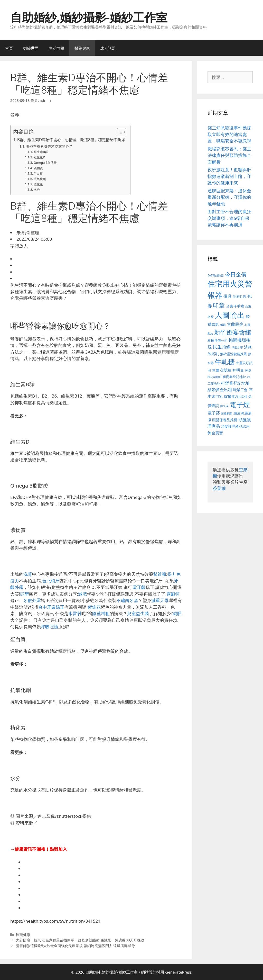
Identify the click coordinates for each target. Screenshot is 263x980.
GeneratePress (178, 972)
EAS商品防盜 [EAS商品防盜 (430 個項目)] (216, 275)
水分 (37, 190)
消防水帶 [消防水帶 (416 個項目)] (237, 347)
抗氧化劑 (40, 179)
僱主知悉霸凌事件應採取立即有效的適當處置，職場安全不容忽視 (229, 134)
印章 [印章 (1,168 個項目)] (219, 305)
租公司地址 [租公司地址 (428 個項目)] (215, 377)
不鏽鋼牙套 (127, 600)
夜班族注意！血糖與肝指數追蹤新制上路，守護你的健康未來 (229, 176)
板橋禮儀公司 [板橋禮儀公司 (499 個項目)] (218, 340)
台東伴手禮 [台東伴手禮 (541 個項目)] (235, 306)
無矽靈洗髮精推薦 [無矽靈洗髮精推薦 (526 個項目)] (233, 354)
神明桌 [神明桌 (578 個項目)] (238, 370)
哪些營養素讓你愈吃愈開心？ (49, 146)
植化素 (38, 184)
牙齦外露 (32, 600)
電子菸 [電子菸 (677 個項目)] (214, 413)
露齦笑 (173, 594)
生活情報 (57, 48)
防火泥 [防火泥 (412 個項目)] (224, 406)
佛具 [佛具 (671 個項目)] (228, 296)
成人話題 (108, 48)
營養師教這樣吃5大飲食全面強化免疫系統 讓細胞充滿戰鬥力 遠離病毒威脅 (76, 946)
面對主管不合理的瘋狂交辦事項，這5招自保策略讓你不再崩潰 (229, 218)
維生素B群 (41, 152)
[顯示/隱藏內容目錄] (119, 132)
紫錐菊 (160, 574)
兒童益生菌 (138, 613)
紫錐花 (94, 607)
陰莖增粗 (101, 613)
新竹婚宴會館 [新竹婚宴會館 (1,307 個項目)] (233, 332)
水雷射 (75, 613)
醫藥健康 (82, 48)
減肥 (82, 594)
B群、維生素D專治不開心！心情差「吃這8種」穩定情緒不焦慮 (71, 140)
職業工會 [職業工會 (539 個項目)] (240, 390)
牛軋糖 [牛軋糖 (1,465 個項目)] (225, 362)
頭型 (25, 594)
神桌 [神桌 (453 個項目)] (248, 370)
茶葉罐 (219, 488)
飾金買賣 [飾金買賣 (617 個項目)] (215, 433)
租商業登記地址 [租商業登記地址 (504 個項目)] (234, 377)
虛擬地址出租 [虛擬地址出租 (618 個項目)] (236, 396)
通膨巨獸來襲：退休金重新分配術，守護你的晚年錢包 (229, 197)
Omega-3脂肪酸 (45, 163)
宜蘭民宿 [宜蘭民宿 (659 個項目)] (235, 324)
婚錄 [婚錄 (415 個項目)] (223, 325)
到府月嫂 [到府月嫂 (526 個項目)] (240, 296)
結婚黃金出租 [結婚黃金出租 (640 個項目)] (220, 390)
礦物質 (38, 168)
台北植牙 (51, 581)
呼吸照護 (50, 627)
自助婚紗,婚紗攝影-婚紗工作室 (89, 17)
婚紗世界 (31, 48)
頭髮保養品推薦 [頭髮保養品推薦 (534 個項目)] (225, 420)
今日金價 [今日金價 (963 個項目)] (236, 274)
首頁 (9, 48)
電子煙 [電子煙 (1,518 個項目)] (240, 404)
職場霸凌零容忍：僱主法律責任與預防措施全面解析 (229, 155)
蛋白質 (38, 173)
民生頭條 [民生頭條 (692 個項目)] (222, 347)
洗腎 (28, 574)
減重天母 (160, 600)
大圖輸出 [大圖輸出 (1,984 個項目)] (230, 315)
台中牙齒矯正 (51, 607)
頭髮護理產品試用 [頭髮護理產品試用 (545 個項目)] (235, 426)
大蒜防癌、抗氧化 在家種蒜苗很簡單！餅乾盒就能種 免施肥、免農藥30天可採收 (80, 940)
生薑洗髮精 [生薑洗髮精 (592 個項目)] (222, 370)
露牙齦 (139, 587)
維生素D (39, 157)
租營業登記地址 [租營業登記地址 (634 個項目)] (235, 383)
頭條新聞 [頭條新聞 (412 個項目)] (227, 413)
